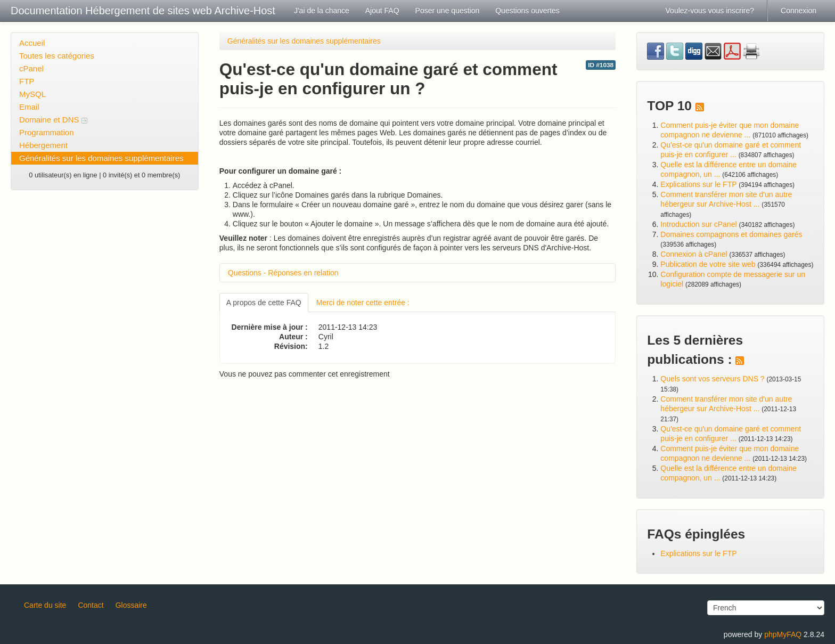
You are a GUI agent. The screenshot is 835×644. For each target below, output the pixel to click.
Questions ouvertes (527, 11)
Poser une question (448, 11)
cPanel (31, 68)
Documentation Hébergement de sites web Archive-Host (143, 11)
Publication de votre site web (708, 264)
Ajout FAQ (382, 11)
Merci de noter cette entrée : (363, 303)
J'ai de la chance (322, 11)
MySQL (32, 94)
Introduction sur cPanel (698, 224)
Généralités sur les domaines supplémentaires (101, 158)
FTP (27, 81)
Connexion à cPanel (694, 254)
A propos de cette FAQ (264, 303)
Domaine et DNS (53, 120)
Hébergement (43, 145)
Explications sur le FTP (698, 184)
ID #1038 (601, 65)
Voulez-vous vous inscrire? (710, 11)
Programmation (47, 132)
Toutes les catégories (57, 56)
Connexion (799, 11)
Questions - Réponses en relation (283, 273)
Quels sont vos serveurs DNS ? (712, 379)
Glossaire (131, 605)
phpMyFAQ (783, 634)
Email (29, 107)
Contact (91, 605)
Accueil (32, 43)
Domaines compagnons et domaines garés (731, 234)
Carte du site (45, 605)
